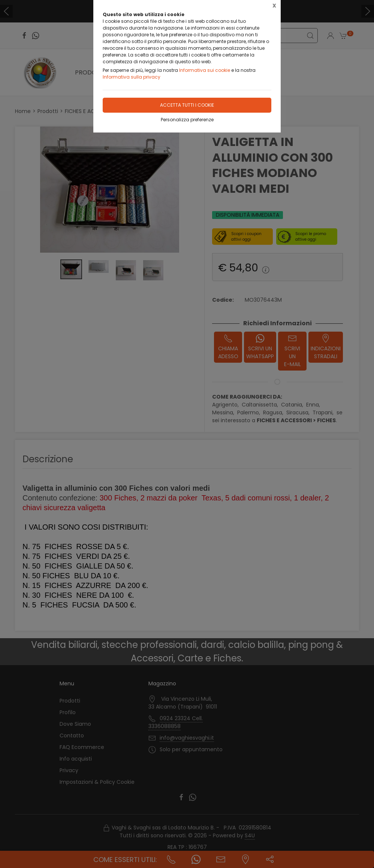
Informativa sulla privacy (132, 77)
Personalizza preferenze (187, 120)
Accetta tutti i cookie (187, 105)
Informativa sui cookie (205, 70)
